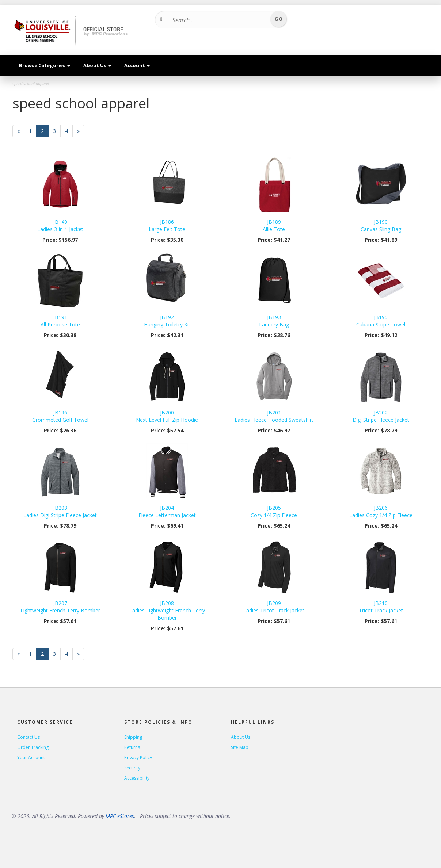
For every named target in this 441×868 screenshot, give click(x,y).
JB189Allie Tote (274, 225)
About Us (97, 65)
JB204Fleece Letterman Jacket (167, 511)
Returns (132, 747)
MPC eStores (120, 816)
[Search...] (218, 20)
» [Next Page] (81, 132)
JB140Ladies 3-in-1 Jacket (60, 225)
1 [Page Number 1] (33, 131)
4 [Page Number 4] (69, 131)
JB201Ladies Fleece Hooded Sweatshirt (274, 416)
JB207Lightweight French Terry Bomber (60, 607)
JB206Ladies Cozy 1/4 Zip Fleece (381, 511)
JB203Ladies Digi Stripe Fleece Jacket (60, 511)
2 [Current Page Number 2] (45, 132)
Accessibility (137, 778)
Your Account (31, 758)
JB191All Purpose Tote (60, 321)
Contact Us (28, 737)
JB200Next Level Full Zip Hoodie (167, 416)
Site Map (240, 747)
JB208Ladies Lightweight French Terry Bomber (167, 610)
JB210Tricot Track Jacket (381, 607)
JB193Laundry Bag (274, 321)
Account (137, 65)
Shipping (133, 737)
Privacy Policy (138, 758)
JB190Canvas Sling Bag (381, 225)
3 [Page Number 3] (57, 131)
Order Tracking (33, 747)
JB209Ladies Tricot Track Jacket (274, 607)
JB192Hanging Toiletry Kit (167, 321)
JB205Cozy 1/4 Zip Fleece (274, 511)
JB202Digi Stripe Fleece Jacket (381, 416)
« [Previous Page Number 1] (21, 132)
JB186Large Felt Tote (167, 225)
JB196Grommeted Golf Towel (60, 416)
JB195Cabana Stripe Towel (381, 321)
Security (132, 768)
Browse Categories (45, 65)
